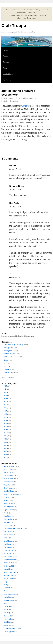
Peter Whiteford (9, 557)
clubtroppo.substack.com (26, 18)
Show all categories (8, 378)
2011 (5, 430)
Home (5, 50)
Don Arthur (8, 472)
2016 (5, 414)
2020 (5, 402)
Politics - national (10, 354)
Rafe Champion (9, 541)
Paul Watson (8, 597)
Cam (5, 513)
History (6, 360)
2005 (5, 448)
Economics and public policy (13, 344)
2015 (5, 417)
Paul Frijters (8, 475)
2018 (5, 408)
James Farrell (8, 482)
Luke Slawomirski (10, 594)
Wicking (7, 500)
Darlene (6, 610)
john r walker (8, 535)
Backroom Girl (9, 566)
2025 (5, 386)
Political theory (9, 372)
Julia (5, 585)
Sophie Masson (9, 510)
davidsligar (7, 613)
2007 (5, 442)
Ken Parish (7, 469)
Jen (5, 603)
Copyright (7, 68)
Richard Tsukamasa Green (12, 494)
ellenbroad (7, 616)
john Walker (8, 569)
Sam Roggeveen (9, 631)
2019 (5, 405)
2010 (5, 433)
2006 (5, 445)
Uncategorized (9, 348)
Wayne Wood (8, 504)
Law (5, 363)
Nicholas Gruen (30, 98)
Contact (6, 62)
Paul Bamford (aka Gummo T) (14, 528)
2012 (5, 427)
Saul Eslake (8, 544)
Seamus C (7, 588)
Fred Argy (7, 497)
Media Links (8, 74)
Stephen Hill (8, 532)
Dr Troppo (7, 553)
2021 (5, 398)
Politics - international (11, 357)
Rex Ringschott (9, 507)
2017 (5, 411)
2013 (5, 423)
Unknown (7, 522)
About (5, 56)
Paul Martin (8, 606)
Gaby (5, 582)
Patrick (6, 538)
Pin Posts (7, 80)
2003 (5, 455)
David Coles (8, 622)
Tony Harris (8, 485)
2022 (5, 395)
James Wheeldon (9, 600)
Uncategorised (8, 351)
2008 (5, 439)
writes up (26, 106)
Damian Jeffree (9, 578)
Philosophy (7, 369)
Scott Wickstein (9, 519)
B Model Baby (9, 575)
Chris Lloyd (8, 525)
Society (15, 101)
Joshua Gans (8, 625)
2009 (5, 436)
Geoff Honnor (8, 488)
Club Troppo (14, 26)
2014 (5, 420)
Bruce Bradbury (9, 563)
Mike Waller (8, 619)
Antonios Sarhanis (10, 560)
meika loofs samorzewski (12, 628)
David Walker (8, 491)
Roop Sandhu (8, 550)
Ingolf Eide (7, 516)
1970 (5, 458)
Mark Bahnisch (9, 479)
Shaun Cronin (8, 547)
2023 (5, 392)
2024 (5, 389)
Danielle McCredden (11, 572)
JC (5, 591)
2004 (5, 451)
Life (10, 101)
